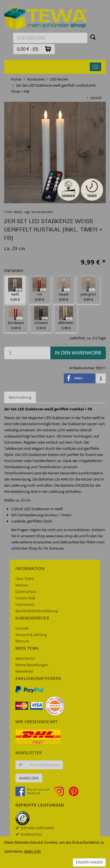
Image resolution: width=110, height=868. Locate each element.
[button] (48, 49)
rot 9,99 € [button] (39, 290)
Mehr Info (33, 851)
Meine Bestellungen (32, 665)
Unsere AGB (25, 598)
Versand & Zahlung (31, 635)
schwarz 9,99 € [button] (41, 318)
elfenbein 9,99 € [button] (66, 318)
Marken (22, 585)
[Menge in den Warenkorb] (27, 353)
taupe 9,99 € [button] (64, 290)
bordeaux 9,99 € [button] (16, 318)
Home (16, 79)
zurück (96, 98)
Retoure (22, 641)
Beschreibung (20, 397)
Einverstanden (89, 862)
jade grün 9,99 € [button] (88, 290)
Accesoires (36, 79)
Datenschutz (26, 592)
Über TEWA (25, 579)
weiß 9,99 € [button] (15, 290)
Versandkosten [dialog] (42, 212)
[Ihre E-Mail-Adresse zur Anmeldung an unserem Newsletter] (44, 765)
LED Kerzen (59, 79)
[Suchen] (93, 37)
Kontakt (22, 628)
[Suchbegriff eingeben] (50, 38)
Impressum (25, 604)
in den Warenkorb (78, 353)
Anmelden (29, 778)
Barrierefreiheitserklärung (37, 611)
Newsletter (24, 671)
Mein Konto (25, 658)
